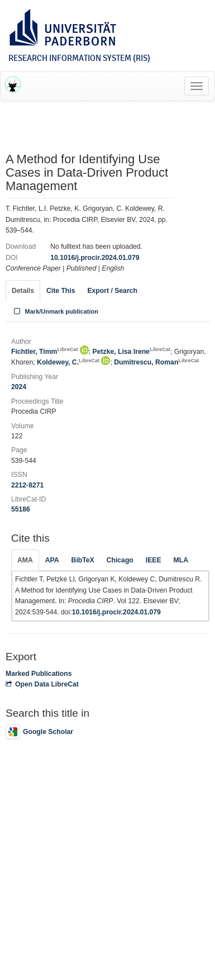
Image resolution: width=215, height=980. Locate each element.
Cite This (61, 291)
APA (52, 560)
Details (23, 291)
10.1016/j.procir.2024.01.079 (95, 258)
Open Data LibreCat (42, 684)
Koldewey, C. (68, 362)
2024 (19, 387)
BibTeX (83, 560)
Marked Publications (39, 674)
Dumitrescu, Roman (156, 362)
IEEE (154, 560)
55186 (21, 509)
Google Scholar (39, 732)
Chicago (120, 560)
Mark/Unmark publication (55, 311)
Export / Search (112, 291)
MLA (181, 560)
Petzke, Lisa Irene (132, 352)
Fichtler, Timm (44, 352)
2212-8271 (27, 485)
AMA (25, 560)
